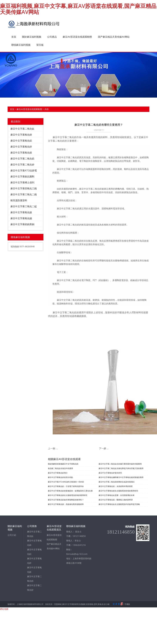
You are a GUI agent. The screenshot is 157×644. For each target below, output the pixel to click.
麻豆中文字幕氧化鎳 (21, 212)
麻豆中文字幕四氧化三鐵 (24, 188)
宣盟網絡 (58, 604)
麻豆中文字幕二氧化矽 (22, 165)
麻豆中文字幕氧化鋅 (21, 147)
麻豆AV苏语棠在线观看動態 (77, 37)
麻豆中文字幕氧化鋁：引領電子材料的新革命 (66, 486)
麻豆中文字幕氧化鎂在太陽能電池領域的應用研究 (118, 491)
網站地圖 (4, 609)
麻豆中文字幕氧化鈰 (21, 135)
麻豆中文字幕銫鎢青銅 (22, 224)
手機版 (127, 604)
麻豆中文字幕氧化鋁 (21, 141)
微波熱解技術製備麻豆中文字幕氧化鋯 (63, 464)
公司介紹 (12, 535)
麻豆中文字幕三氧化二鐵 (24, 194)
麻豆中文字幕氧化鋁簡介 (58, 473)
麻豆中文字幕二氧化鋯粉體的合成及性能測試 (117, 482)
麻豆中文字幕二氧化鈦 (22, 129)
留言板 (40, 45)
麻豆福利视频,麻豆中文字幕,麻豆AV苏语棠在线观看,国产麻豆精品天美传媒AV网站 (78, 9)
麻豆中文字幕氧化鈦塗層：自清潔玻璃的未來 (117, 495)
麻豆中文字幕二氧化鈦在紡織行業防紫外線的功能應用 (120, 464)
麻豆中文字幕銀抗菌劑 (22, 176)
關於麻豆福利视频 (32, 37)
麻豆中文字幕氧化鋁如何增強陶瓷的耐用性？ (66, 500)
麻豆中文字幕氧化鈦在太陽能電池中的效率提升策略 (119, 504)
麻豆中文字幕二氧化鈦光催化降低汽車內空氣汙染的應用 (121, 468)
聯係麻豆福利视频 (21, 45)
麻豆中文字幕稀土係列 (22, 182)
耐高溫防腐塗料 (19, 200)
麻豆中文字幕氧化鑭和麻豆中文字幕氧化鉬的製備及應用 (121, 477)
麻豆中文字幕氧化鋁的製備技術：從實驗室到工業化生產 (70, 491)
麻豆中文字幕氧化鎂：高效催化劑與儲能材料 (66, 504)
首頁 (14, 37)
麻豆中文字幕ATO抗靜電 (24, 170)
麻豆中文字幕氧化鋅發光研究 (110, 473)
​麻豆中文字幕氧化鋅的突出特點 (60, 477)
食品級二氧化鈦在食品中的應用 (60, 468)
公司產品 (52, 37)
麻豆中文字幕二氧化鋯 (22, 159)
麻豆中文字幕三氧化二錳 (24, 206)
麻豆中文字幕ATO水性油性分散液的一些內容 (66, 482)
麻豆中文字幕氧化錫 (21, 218)
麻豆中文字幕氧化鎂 (21, 153)
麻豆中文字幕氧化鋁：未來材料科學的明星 (116, 486)
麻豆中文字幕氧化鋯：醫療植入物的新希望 (116, 500)
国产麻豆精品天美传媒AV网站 (114, 37)
